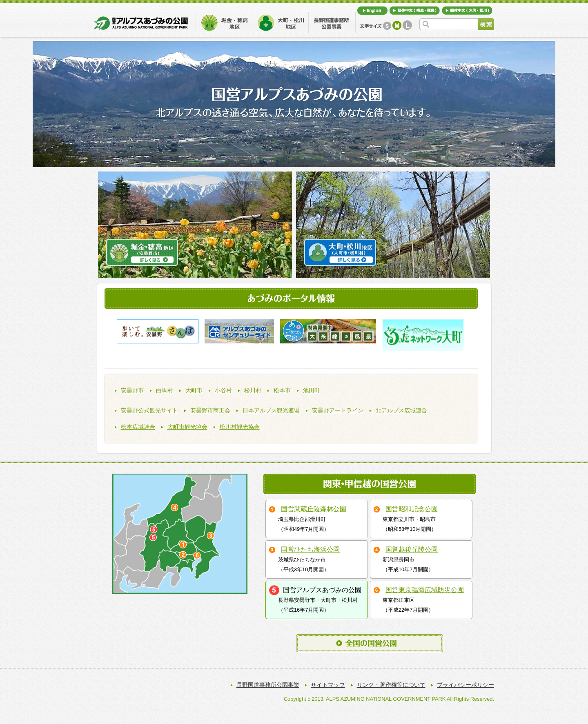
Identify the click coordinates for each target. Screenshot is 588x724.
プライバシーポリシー (465, 685)
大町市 (194, 391)
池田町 (312, 391)
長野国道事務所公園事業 (332, 22)
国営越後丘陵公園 (412, 549)
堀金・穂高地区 (224, 22)
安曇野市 (132, 391)
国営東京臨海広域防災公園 (425, 590)
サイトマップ (328, 685)
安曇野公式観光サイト (149, 411)
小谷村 (223, 391)
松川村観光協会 (240, 427)
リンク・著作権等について (391, 685)
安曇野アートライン (338, 411)
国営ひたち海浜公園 (310, 549)
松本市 (282, 391)
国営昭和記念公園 (412, 509)
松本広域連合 (138, 427)
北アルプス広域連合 (401, 411)
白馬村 (165, 391)
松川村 (253, 391)
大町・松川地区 (281, 22)
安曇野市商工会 (210, 411)
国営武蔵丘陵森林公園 (314, 509)
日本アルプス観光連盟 (271, 411)
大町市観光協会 (187, 427)
